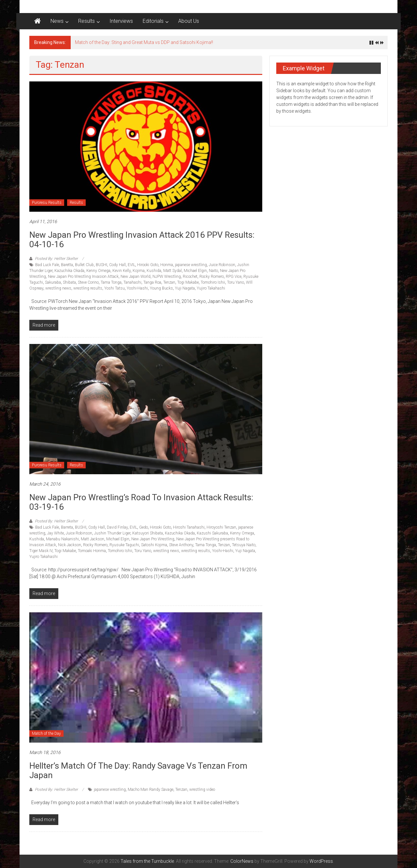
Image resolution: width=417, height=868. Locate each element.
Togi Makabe (188, 282)
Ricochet (190, 277)
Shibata (69, 282)
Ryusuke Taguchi (124, 545)
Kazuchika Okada (69, 271)
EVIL (131, 265)
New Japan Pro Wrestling (153, 539)
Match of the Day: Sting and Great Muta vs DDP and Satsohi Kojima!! (144, 42)
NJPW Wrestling (167, 277)
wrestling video (202, 790)
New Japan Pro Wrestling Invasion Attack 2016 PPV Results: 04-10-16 (142, 240)
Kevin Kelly (122, 271)
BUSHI (101, 265)
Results (86, 21)
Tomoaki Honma (92, 551)
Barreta (67, 527)
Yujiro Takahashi (211, 288)
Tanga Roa (152, 282)
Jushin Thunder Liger (112, 533)
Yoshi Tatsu (115, 288)
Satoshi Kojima (154, 545)
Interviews (121, 21)
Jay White (56, 533)
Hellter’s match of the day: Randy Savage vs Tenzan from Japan (138, 770)
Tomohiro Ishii (213, 282)
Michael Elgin (195, 271)
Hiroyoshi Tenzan (221, 527)
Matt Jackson (93, 539)
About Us (189, 21)
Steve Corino (88, 282)
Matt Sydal (173, 271)
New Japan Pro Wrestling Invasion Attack (83, 277)
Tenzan (169, 282)
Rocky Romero (212, 277)
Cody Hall (117, 265)
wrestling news (58, 288)
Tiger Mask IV (41, 551)
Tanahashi (132, 282)
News (57, 21)
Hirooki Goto (148, 265)
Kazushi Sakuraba (212, 533)
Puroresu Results (47, 203)
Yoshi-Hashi (137, 288)
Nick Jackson (70, 545)
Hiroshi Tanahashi (189, 527)
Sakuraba (53, 282)
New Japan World (136, 277)
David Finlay (117, 527)
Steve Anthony (181, 545)
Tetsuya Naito (244, 545)
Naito (213, 271)
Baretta (67, 265)
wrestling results (88, 288)
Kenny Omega (98, 271)
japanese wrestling (191, 265)
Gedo (144, 527)
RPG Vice (234, 277)
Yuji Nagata (185, 288)
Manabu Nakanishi (62, 539)
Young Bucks (161, 288)
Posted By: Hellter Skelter (56, 259)
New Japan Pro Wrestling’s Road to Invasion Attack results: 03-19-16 (141, 502)
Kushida (154, 271)
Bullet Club (84, 265)
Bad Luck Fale (47, 265)
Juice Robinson (222, 265)
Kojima (139, 271)
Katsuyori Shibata (148, 533)
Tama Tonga (111, 282)
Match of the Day (46, 733)
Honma (167, 265)
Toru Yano (236, 282)
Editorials (153, 21)
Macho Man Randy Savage (151, 790)
